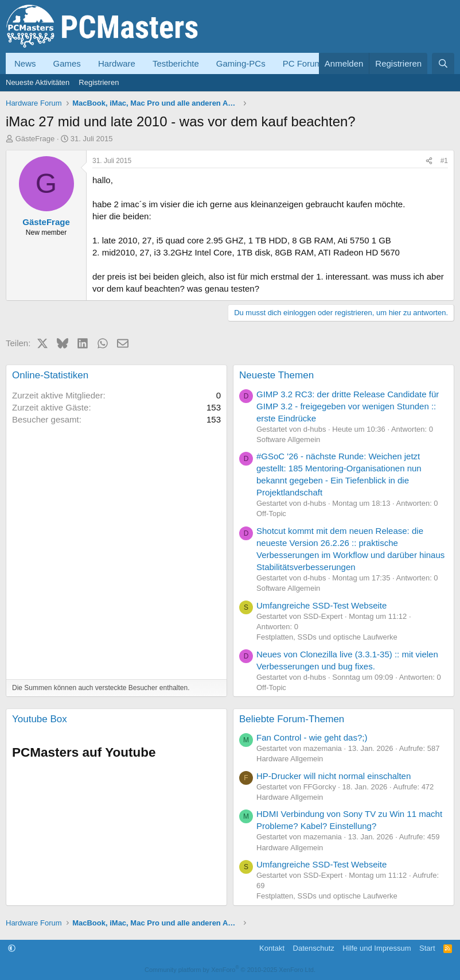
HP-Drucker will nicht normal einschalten (334, 776)
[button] (12, 948)
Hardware (117, 63)
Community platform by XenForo (230, 970)
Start (427, 948)
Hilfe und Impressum (377, 948)
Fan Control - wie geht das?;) (312, 737)
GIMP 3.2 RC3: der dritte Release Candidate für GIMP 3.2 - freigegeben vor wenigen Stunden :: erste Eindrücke (348, 406)
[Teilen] (429, 161)
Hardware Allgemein (290, 759)
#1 (444, 161)
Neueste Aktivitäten (38, 82)
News (25, 63)
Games (67, 63)
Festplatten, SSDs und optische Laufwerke (327, 637)
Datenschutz (314, 948)
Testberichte (176, 63)
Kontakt (272, 948)
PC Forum (302, 63)
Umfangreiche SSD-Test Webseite (321, 605)
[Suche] (443, 63)
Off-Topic (271, 514)
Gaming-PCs (241, 63)
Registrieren (99, 82)
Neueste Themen (276, 375)
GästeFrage (35, 139)
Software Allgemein (288, 439)
